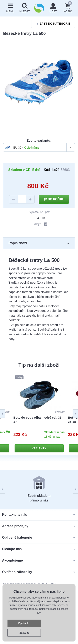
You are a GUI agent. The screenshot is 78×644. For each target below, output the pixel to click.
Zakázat (24, 633)
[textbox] (39, 148)
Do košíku (54, 199)
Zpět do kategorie (53, 24)
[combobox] (39, 147)
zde (39, 613)
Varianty (39, 448)
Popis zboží (39, 243)
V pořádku (24, 623)
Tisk (41, 218)
